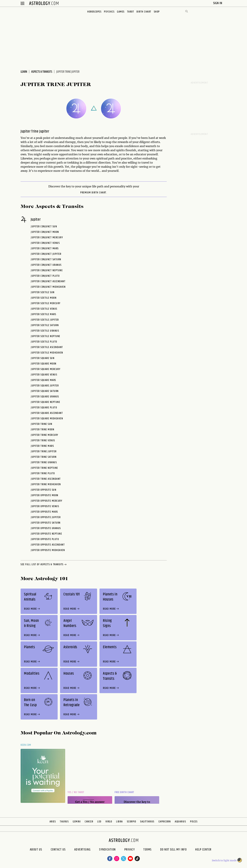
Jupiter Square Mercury (46, 369)
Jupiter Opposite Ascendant (48, 545)
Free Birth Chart (124, 792)
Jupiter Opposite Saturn (46, 523)
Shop (157, 12)
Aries (53, 822)
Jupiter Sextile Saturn (45, 325)
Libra (119, 822)
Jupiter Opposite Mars (44, 512)
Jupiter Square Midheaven (47, 419)
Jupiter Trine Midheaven (46, 484)
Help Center (203, 850)
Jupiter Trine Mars (42, 446)
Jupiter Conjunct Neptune (47, 270)
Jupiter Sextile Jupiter (45, 320)
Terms (148, 850)
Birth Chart (144, 12)
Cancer (89, 822)
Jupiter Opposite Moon (45, 495)
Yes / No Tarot (76, 792)
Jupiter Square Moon (44, 364)
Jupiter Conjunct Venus (45, 243)
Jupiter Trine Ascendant (46, 479)
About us (36, 850)
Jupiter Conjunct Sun (44, 227)
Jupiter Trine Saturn (44, 457)
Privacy (130, 850)
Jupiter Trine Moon (43, 430)
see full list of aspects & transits (44, 565)
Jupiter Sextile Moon (44, 298)
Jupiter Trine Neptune (44, 468)
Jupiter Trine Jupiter (44, 451)
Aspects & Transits (42, 72)
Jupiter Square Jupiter (45, 386)
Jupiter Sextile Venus (44, 309)
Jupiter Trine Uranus (44, 462)
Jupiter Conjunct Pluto (45, 276)
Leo (99, 822)
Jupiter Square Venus (44, 375)
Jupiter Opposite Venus (45, 506)
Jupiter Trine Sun (42, 424)
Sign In (218, 3)
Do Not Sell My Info (174, 850)
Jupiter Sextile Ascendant (47, 347)
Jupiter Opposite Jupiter (46, 517)
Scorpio (132, 822)
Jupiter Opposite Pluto (45, 539)
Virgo (109, 822)
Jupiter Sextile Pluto (44, 342)
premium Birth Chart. (94, 193)
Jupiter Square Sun (43, 358)
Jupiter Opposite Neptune (46, 534)
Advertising (83, 850)
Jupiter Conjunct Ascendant (48, 281)
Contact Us (58, 850)
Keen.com (26, 745)
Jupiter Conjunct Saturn (46, 259)
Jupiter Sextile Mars (43, 314)
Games (121, 12)
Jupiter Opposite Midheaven (48, 550)
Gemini (77, 822)
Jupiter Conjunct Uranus (46, 265)
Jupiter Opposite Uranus (46, 528)
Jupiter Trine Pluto (43, 473)
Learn (24, 72)
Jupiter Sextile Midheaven (47, 353)
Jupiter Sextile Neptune (46, 336)
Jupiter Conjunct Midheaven (48, 287)
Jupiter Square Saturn (45, 391)
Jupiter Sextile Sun (43, 292)
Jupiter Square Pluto (44, 408)
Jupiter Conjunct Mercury (47, 238)
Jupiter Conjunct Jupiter (46, 254)
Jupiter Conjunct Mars (45, 249)
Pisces (194, 822)
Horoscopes (94, 12)
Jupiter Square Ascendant (47, 413)
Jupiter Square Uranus (45, 397)
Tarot (131, 12)
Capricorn (165, 822)
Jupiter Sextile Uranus (45, 331)
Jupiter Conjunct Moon (45, 232)
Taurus (64, 822)
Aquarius (180, 822)
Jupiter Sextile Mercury (46, 303)
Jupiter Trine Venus (43, 441)
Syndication (107, 850)
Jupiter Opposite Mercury (47, 501)
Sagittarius (147, 822)
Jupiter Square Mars (43, 380)
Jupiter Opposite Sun (44, 490)
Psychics (109, 12)
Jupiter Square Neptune (45, 402)
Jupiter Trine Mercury (45, 435)
